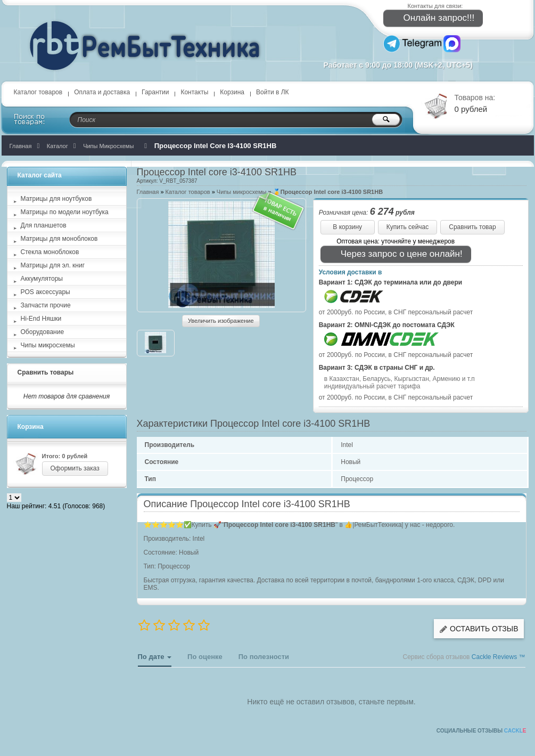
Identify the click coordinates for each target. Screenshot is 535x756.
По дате (155, 660)
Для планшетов (44, 225)
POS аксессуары (46, 292)
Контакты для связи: (435, 6)
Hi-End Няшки (41, 319)
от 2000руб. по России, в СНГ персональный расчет (396, 312)
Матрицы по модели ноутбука (65, 212)
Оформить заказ (75, 468)
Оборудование (43, 332)
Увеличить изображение (221, 321)
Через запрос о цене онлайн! (394, 254)
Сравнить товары (46, 372)
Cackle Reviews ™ (499, 657)
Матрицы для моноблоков (59, 239)
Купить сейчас (408, 227)
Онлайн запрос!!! (432, 18)
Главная (148, 192)
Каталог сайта (40, 175)
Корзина (232, 92)
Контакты (194, 92)
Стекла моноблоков (50, 252)
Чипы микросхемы (242, 192)
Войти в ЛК (273, 92)
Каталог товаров (38, 92)
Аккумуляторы (42, 279)
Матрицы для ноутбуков (56, 199)
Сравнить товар (472, 227)
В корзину (347, 227)
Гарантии (155, 92)
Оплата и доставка (102, 92)
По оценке (205, 657)
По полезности (264, 657)
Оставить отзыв (479, 629)
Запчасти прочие (46, 305)
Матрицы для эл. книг (53, 265)
